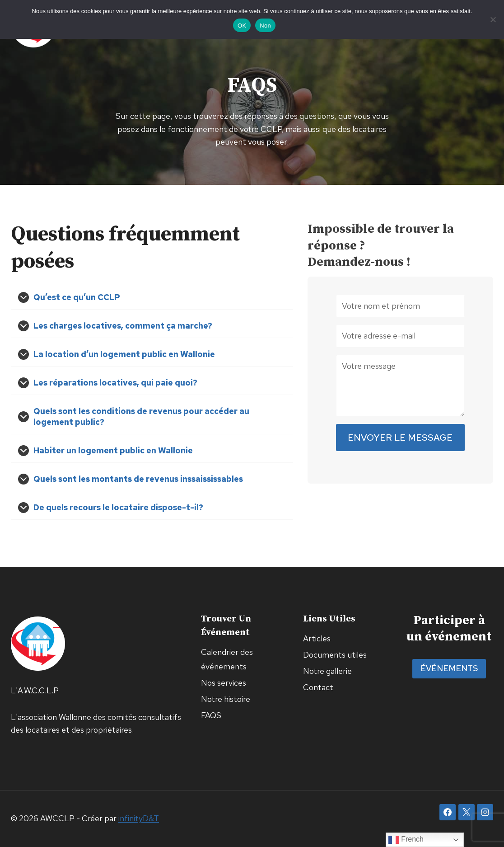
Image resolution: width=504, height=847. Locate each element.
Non (265, 26)
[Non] (493, 19)
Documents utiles (335, 655)
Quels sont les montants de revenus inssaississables (138, 479)
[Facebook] (448, 812)
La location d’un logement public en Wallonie (124, 354)
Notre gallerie (327, 671)
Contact (318, 687)
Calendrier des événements (227, 659)
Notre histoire (226, 699)
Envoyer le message (400, 438)
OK (242, 26)
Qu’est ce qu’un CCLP (77, 297)
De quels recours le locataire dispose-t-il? (118, 507)
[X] (467, 812)
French (406, 840)
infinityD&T (139, 818)
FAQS (211, 715)
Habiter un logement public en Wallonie (113, 450)
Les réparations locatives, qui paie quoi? (115, 383)
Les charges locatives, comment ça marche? (123, 326)
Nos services (224, 683)
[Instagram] (485, 812)
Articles (317, 638)
